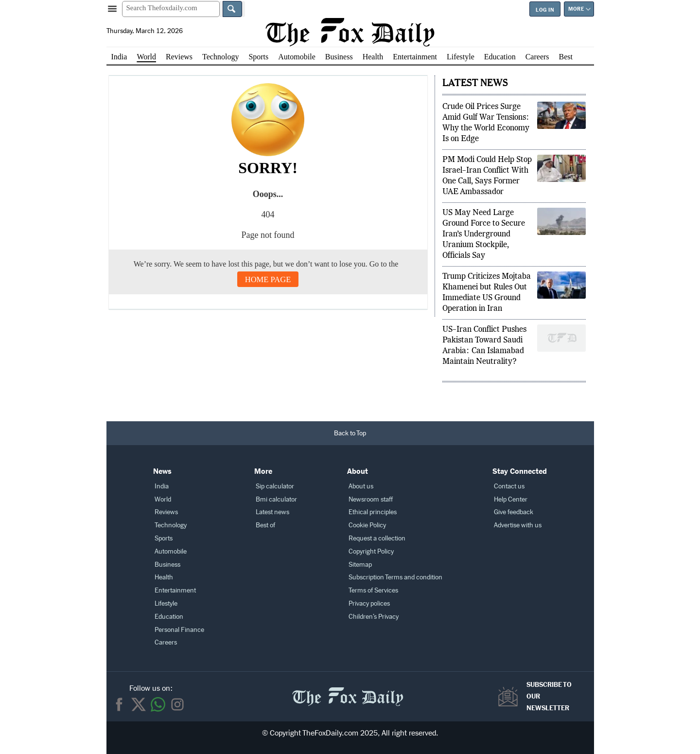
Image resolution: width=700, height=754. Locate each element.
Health (373, 57)
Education (500, 57)
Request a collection (377, 538)
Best (566, 57)
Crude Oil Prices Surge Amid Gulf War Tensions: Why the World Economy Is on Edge (486, 123)
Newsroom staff (371, 499)
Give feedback (514, 512)
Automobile (297, 57)
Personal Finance (179, 630)
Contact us (509, 486)
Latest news (272, 512)
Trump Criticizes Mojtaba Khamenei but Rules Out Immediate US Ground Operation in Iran (487, 293)
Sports (258, 57)
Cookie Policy (367, 525)
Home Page (268, 279)
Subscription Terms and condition (395, 577)
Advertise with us (518, 525)
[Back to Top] (350, 433)
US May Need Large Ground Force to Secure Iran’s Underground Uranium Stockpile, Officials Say (484, 234)
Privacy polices (369, 603)
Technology (220, 57)
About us (361, 486)
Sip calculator (275, 486)
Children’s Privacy (374, 617)
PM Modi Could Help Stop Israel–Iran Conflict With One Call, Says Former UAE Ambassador (487, 176)
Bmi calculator (276, 499)
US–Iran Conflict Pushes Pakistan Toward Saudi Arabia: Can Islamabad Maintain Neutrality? (484, 346)
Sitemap (360, 565)
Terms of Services (373, 590)
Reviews (179, 57)
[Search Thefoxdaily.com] (171, 9)
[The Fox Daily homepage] (350, 32)
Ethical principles (373, 512)
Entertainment (415, 57)
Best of (265, 525)
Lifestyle (461, 57)
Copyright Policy (371, 551)
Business (339, 57)
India (119, 57)
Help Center (511, 499)
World (146, 57)
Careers (537, 57)
